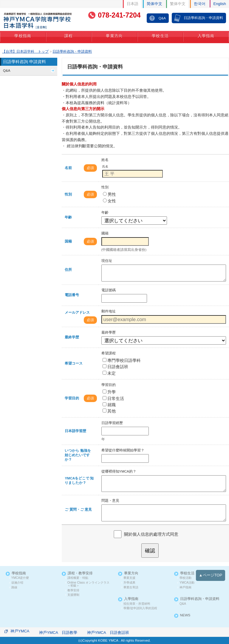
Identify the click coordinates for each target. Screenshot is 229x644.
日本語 (133, 4)
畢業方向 (114, 36)
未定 (109, 373)
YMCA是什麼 (20, 578)
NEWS (185, 615)
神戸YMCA (20, 631)
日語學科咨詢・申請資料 (203, 18)
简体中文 (154, 4)
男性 (109, 194)
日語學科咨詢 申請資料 (24, 62)
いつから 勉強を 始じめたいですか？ (78, 455)
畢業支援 (129, 578)
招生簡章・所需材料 (137, 604)
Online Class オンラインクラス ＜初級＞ (89, 584)
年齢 (68, 217)
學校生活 (160, 36)
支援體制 (73, 595)
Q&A (162, 18)
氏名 (105, 167)
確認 (150, 551)
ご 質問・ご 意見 (78, 509)
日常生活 (113, 398)
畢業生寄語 (131, 587)
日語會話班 (115, 367)
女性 (109, 201)
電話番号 (72, 295)
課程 (69, 36)
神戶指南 (185, 587)
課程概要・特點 (78, 578)
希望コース (74, 363)
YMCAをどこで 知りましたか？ (79, 480)
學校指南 (23, 36)
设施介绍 (17, 583)
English (220, 4)
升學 (109, 392)
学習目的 (72, 398)
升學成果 (129, 583)
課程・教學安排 (80, 573)
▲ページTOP (211, 575)
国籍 (68, 241)
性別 (68, 194)
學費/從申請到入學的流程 (140, 608)
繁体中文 (178, 4)
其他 (109, 411)
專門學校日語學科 (122, 360)
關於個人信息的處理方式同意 (151, 534)
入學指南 (206, 36)
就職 (109, 405)
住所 (68, 270)
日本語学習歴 (75, 431)
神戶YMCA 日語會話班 (108, 633)
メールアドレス (77, 312)
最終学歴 (72, 337)
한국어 (200, 4)
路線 (14, 587)
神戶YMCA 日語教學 (58, 633)
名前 (68, 168)
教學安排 (73, 590)
